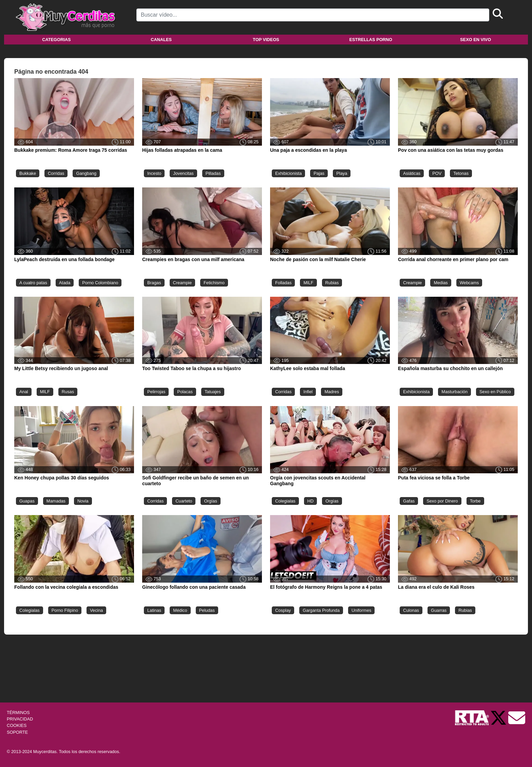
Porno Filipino (65, 610)
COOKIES (17, 725)
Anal (24, 392)
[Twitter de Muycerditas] (499, 717)
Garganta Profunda (321, 610)
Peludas (207, 610)
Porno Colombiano (100, 283)
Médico (180, 610)
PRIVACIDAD (20, 719)
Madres (332, 392)
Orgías (210, 501)
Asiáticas (412, 173)
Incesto (154, 173)
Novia (83, 501)
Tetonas (461, 173)
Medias (441, 283)
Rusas (68, 392)
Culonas (411, 610)
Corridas (56, 173)
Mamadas (56, 501)
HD (310, 501)
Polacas (185, 392)
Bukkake (28, 173)
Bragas (154, 283)
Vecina (96, 610)
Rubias (332, 283)
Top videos (266, 40)
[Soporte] (517, 717)
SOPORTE (17, 732)
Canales (161, 40)
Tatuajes (213, 392)
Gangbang (86, 173)
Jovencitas (183, 173)
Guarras (439, 610)
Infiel (308, 392)
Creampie (182, 283)
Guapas (27, 501)
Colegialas (285, 501)
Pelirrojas (156, 392)
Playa (342, 173)
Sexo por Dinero (442, 501)
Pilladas (213, 173)
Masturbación (454, 392)
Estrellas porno (371, 40)
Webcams (469, 283)
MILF (308, 283)
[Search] (313, 15)
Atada (65, 283)
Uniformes (361, 610)
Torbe (475, 501)
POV (437, 173)
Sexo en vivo (476, 40)
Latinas (154, 610)
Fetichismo (214, 283)
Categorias (56, 40)
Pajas (319, 173)
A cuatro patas (33, 283)
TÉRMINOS (18, 713)
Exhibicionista (288, 173)
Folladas (283, 283)
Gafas (409, 501)
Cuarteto (184, 501)
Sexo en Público (495, 392)
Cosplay (283, 610)
